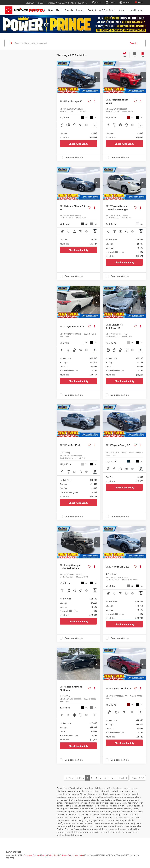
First (70, 778)
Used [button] (59, 10)
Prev (80, 778)
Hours (81, 855)
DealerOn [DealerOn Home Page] (28, 855)
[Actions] (94, 101)
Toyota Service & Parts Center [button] (102, 10)
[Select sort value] (125, 55)
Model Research (137, 10)
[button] (97, 77)
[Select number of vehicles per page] (138, 778)
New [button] (51, 10)
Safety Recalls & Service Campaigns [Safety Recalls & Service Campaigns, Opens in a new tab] (63, 855)
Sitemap (36, 855)
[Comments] (95, 125)
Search (133, 43)
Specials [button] (69, 10)
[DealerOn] (14, 852)
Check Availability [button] (78, 143)
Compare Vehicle (74, 157)
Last (123, 778)
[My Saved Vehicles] (139, 3)
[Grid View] (134, 55)
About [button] (122, 10)
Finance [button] (80, 10)
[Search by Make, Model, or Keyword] (71, 43)
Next (112, 778)
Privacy (44, 855)
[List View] (142, 55)
